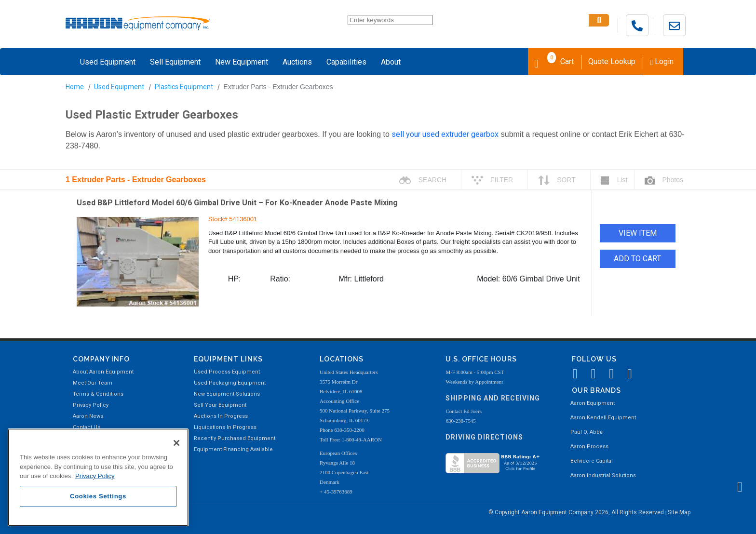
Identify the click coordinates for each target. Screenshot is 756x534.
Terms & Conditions (98, 394)
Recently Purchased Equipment (235, 438)
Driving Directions (484, 437)
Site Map (679, 512)
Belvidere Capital (592, 461)
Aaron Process (589, 447)
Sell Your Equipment (220, 405)
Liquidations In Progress (225, 427)
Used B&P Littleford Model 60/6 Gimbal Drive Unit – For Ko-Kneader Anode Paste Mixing (237, 203)
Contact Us (87, 427)
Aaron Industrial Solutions (603, 475)
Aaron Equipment (593, 403)
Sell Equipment (175, 62)
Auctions (297, 62)
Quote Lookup (612, 61)
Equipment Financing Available (233, 449)
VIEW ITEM (638, 233)
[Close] (176, 443)
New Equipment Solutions (227, 394)
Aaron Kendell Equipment (603, 418)
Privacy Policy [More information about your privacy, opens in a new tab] (95, 476)
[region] (98, 477)
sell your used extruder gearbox (445, 134)
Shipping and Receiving (493, 398)
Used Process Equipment (227, 372)
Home (75, 87)
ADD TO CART (637, 259)
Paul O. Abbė (587, 432)
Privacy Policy (91, 405)
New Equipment (242, 62)
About (391, 62)
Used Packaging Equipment (230, 383)
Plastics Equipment (184, 87)
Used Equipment (108, 62)
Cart (554, 61)
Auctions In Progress (221, 416)
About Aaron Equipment (103, 372)
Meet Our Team (93, 383)
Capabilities (346, 62)
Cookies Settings (98, 496)
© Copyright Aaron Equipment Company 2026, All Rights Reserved (577, 512)
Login (662, 61)
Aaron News (88, 416)
